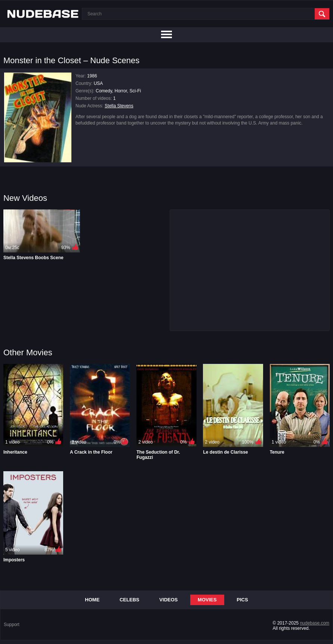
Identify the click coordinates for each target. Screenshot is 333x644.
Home (92, 600)
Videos (168, 600)
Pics (242, 600)
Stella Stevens (119, 106)
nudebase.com (314, 623)
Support (12, 625)
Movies (207, 600)
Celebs (129, 600)
